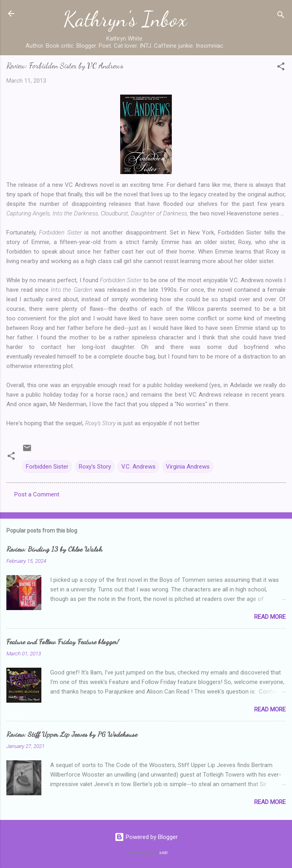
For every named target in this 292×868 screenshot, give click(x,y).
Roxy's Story (95, 467)
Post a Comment (37, 494)
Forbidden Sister (47, 467)
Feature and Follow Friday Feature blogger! (63, 641)
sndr (164, 853)
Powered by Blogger (146, 837)
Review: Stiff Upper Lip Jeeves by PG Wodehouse (72, 734)
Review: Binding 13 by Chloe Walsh (54, 549)
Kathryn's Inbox (125, 19)
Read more (270, 617)
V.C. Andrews (138, 467)
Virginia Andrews (188, 467)
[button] (281, 68)
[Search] (281, 16)
